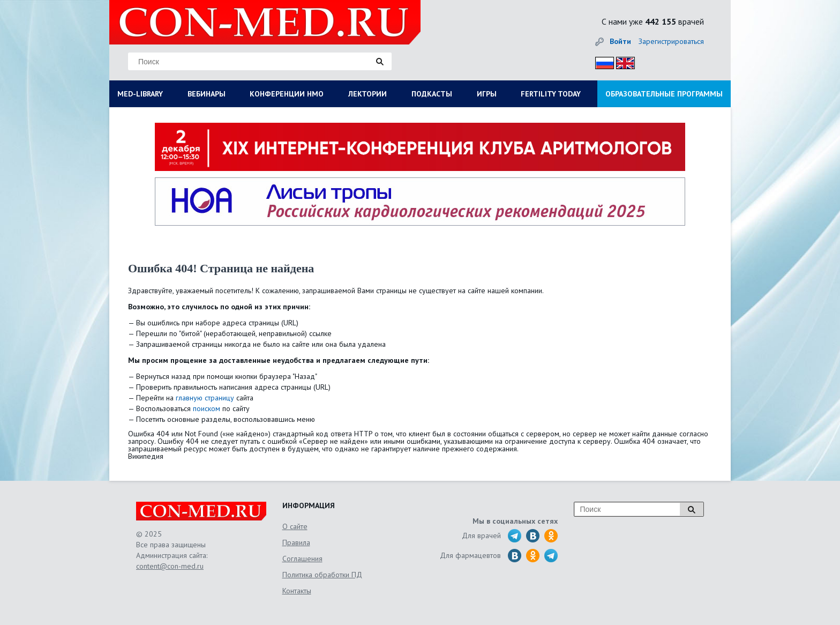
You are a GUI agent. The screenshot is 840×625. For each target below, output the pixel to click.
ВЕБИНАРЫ (207, 94)
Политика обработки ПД (322, 575)
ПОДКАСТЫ (432, 94)
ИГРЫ (487, 94)
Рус (601, 61)
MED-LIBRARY (140, 94)
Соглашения (302, 559)
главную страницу (205, 398)
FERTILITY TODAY (551, 94)
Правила (296, 542)
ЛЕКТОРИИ (367, 94)
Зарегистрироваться (671, 41)
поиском (207, 408)
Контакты (297, 591)
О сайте (295, 526)
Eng (622, 61)
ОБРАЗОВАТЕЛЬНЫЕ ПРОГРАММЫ (664, 94)
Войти (620, 41)
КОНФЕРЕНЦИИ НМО (287, 94)
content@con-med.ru (170, 566)
